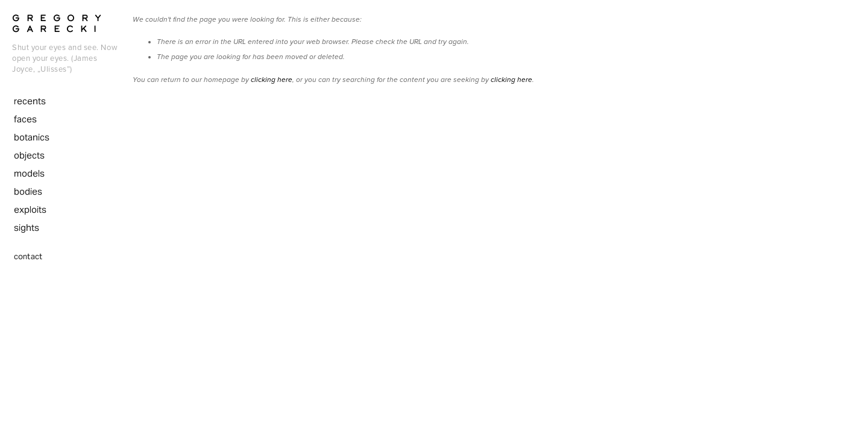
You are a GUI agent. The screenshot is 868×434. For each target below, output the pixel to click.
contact (28, 256)
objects (29, 155)
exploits (30, 209)
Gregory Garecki (60, 23)
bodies (28, 191)
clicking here (272, 80)
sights (27, 228)
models (29, 173)
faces (25, 119)
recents (30, 101)
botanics (32, 137)
